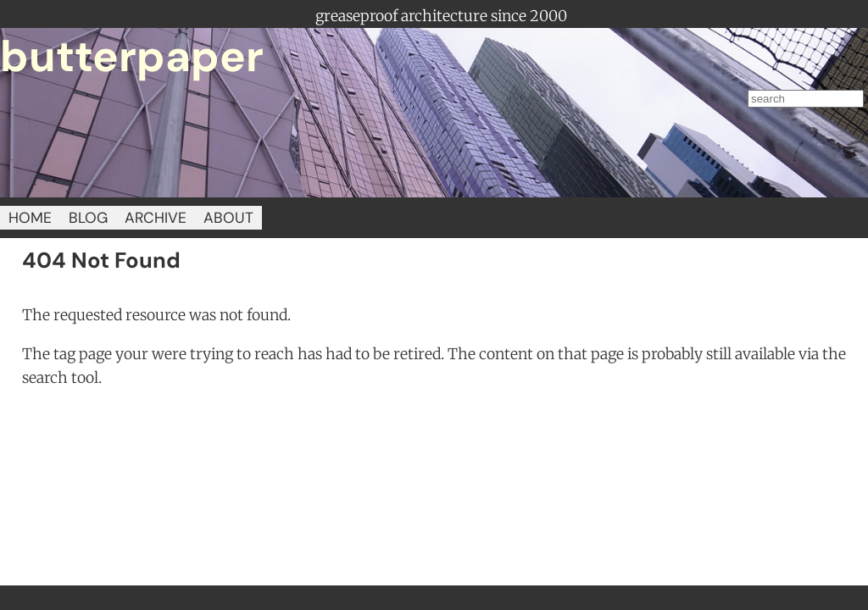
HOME (30, 218)
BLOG (88, 218)
